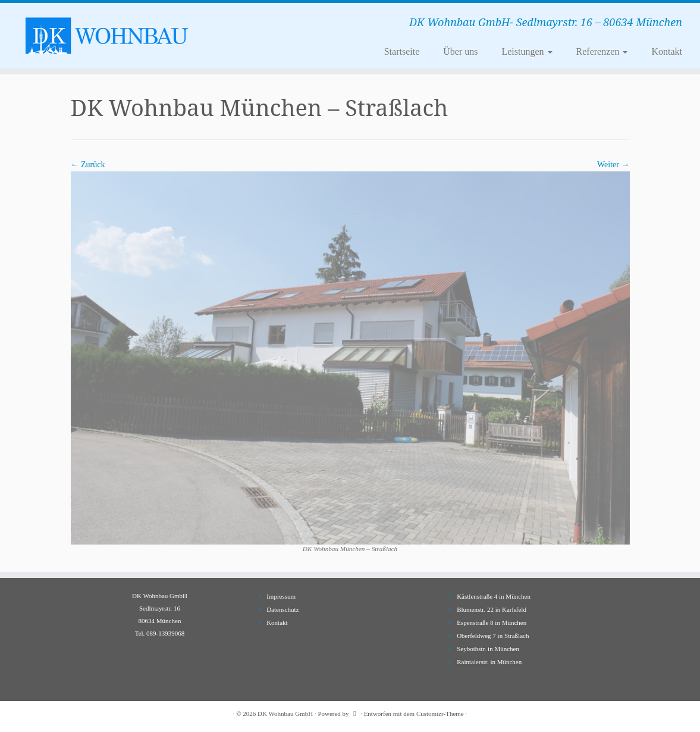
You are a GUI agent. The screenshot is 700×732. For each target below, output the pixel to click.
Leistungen (527, 51)
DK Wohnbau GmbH (285, 714)
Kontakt (667, 51)
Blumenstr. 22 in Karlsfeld (492, 609)
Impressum (281, 596)
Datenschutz (282, 609)
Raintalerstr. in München (489, 662)
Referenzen (602, 51)
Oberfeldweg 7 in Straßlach (493, 636)
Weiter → (613, 165)
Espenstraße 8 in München (492, 622)
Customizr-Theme (440, 714)
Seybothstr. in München (488, 649)
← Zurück (88, 165)
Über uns (460, 51)
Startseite (402, 51)
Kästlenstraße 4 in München (494, 596)
